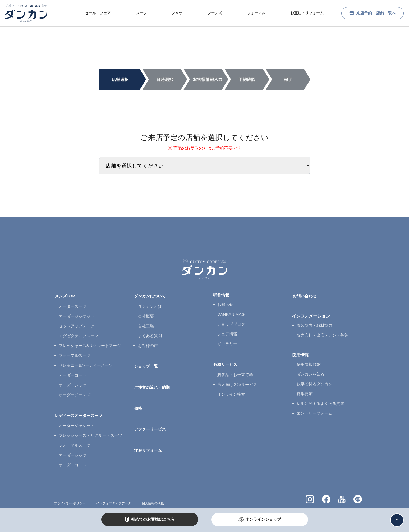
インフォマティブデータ (114, 481)
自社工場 (145, 321)
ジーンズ (210, 13)
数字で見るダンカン (314, 376)
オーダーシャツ (72, 372)
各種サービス (225, 357)
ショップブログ (231, 321)
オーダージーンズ (74, 381)
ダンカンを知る (310, 368)
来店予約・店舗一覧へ (370, 13)
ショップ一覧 (146, 357)
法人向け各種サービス (237, 374)
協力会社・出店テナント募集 (323, 332)
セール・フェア (93, 13)
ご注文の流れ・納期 (152, 376)
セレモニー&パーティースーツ (86, 355)
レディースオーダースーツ (79, 400)
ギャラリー (226, 338)
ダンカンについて (150, 295)
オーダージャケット (76, 312)
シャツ (172, 13)
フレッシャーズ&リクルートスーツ (90, 338)
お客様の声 (147, 338)
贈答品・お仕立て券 (235, 366)
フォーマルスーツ (74, 347)
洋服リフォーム (148, 434)
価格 (137, 396)
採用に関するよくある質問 (320, 393)
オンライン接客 (231, 383)
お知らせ (224, 304)
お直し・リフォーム (302, 13)
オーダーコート (72, 364)
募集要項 (304, 385)
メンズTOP (65, 295)
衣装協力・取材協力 (314, 323)
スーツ (136, 13)
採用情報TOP (308, 359)
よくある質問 (149, 329)
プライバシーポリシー (70, 481)
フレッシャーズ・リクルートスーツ (91, 417)
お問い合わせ (305, 295)
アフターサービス (150, 415)
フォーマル (251, 13)
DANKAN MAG (230, 312)
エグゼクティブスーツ (78, 329)
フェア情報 (226, 329)
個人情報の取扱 (153, 481)
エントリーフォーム (314, 402)
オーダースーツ (72, 304)
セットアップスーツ (76, 321)
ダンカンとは (149, 304)
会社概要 (145, 312)
